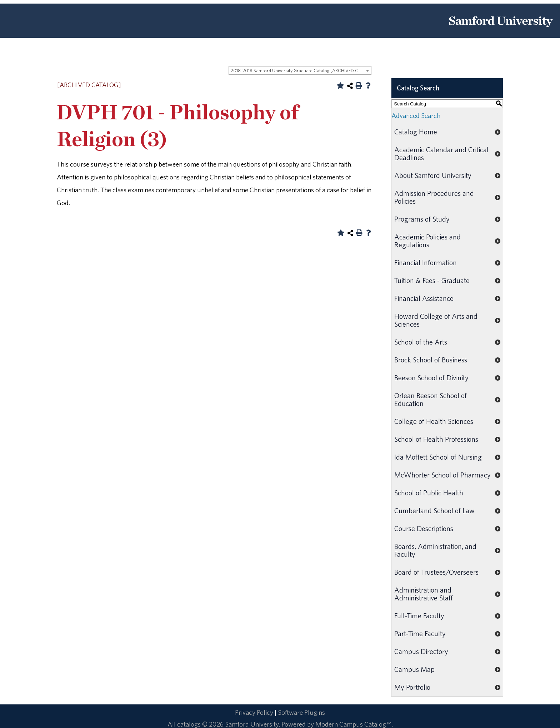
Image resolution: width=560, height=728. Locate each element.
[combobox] (300, 70)
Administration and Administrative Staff (424, 594)
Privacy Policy (254, 712)
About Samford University (433, 175)
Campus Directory (421, 651)
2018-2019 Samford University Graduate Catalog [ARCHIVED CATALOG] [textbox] (301, 71)
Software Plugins (301, 712)
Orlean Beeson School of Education (431, 399)
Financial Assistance (424, 298)
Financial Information (426, 263)
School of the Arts (421, 342)
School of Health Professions (436, 439)
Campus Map (414, 669)
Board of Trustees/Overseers (436, 572)
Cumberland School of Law (434, 511)
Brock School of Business (431, 360)
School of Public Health (429, 493)
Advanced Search (416, 115)
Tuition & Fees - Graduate (432, 280)
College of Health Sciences (434, 421)
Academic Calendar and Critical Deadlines (441, 153)
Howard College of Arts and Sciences (436, 320)
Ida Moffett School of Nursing (438, 457)
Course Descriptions (424, 528)
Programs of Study (422, 219)
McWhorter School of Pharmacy (442, 475)
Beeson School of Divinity (431, 378)
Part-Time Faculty (420, 633)
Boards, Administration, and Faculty (435, 550)
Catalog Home (416, 132)
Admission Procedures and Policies (434, 197)
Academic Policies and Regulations (427, 241)
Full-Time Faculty (419, 616)
